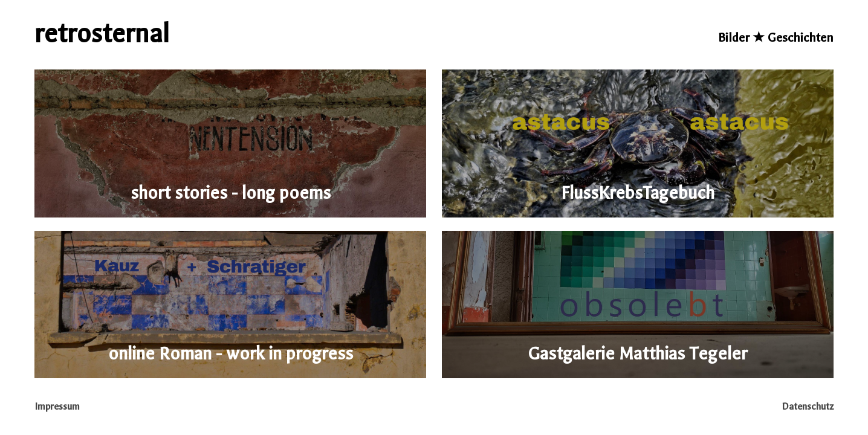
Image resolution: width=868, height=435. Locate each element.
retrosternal (102, 34)
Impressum (58, 407)
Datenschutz (807, 407)
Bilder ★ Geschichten (776, 38)
